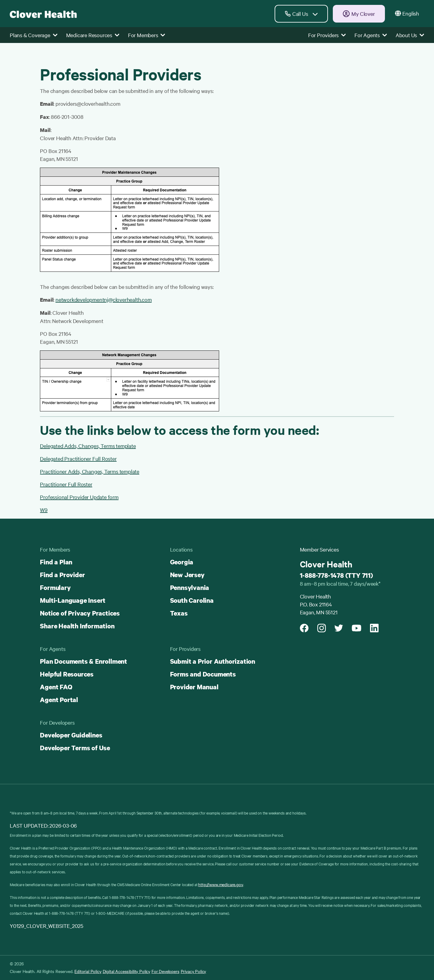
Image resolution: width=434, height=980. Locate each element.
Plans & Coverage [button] (34, 35)
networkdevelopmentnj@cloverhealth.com (104, 299)
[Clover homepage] (43, 14)
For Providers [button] (327, 35)
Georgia (182, 562)
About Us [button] (410, 35)
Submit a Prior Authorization (213, 661)
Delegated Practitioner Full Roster (78, 458)
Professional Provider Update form (79, 497)
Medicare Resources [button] (93, 35)
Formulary (55, 588)
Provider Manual (194, 687)
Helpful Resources (67, 674)
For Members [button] (147, 35)
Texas (179, 613)
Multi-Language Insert (73, 600)
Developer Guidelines (71, 735)
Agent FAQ (56, 687)
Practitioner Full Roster (66, 484)
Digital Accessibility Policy (127, 971)
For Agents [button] (371, 35)
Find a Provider (62, 575)
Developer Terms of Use (75, 748)
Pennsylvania (190, 588)
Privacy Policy (194, 971)
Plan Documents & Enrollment (84, 661)
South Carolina (192, 600)
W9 (44, 510)
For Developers (165, 971)
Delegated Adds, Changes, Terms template (88, 446)
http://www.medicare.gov (221, 884)
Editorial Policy (88, 971)
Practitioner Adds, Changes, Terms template (90, 471)
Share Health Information (77, 626)
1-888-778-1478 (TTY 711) (336, 575)
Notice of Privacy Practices (80, 613)
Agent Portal (59, 700)
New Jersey (187, 575)
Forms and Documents (203, 674)
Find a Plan (56, 562)
